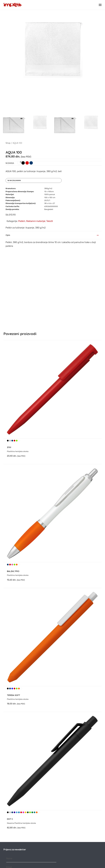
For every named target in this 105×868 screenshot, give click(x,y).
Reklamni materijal (36, 221)
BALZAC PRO (13, 492)
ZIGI (9, 368)
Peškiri (22, 221)
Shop (8, 143)
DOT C (10, 740)
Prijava (31, 799)
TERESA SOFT (13, 616)
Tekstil (50, 221)
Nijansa (10, 163)
